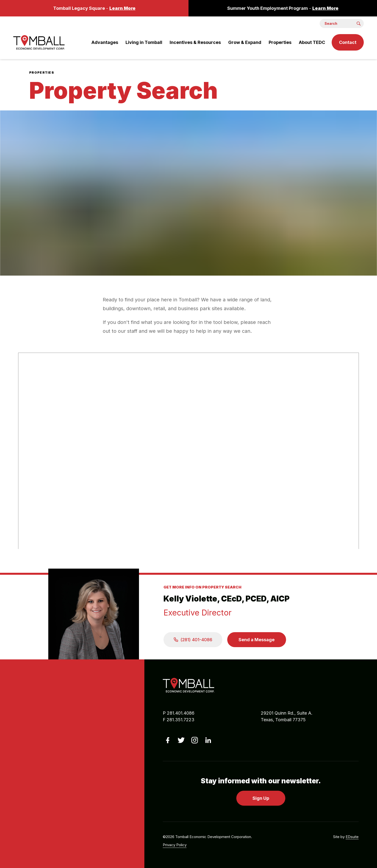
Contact (348, 42)
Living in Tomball (144, 42)
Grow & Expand (245, 42)
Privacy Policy (175, 845)
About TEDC (312, 42)
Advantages (105, 42)
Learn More (122, 8)
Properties (280, 42)
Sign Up (261, 798)
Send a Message (257, 640)
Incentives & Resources (195, 42)
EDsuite (352, 837)
